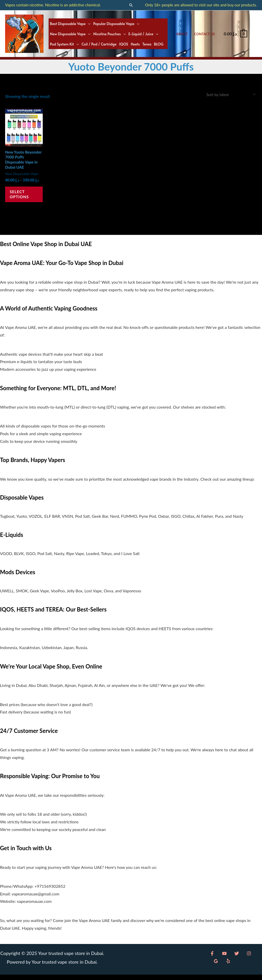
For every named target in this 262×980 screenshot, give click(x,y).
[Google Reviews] (256, 959)
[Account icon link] (255, 34)
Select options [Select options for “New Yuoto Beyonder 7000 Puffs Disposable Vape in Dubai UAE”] (22, 198)
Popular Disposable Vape (114, 24)
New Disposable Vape (68, 34)
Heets (135, 44)
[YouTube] (223, 959)
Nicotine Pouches (107, 34)
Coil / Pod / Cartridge (99, 44)
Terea (147, 44)
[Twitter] (234, 959)
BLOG (159, 44)
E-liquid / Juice (141, 34)
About (182, 34)
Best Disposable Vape (68, 24)
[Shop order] (229, 95)
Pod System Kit (62, 44)
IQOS (124, 44)
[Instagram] (245, 959)
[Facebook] (212, 959)
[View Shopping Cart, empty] (235, 34)
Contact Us (204, 34)
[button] (131, 5)
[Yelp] (215, 966)
